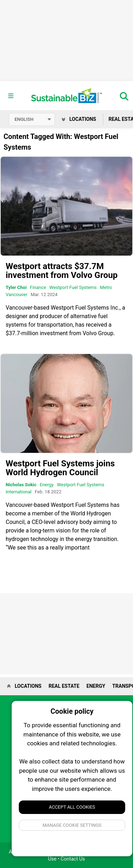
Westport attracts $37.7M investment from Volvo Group (62, 271)
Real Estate (64, 686)
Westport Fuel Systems (73, 287)
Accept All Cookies (72, 807)
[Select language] (32, 119)
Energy (47, 485)
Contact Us (73, 859)
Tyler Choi (16, 287)
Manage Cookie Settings (72, 825)
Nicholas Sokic (21, 485)
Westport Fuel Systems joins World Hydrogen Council (60, 468)
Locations (79, 119)
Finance (38, 287)
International (19, 492)
